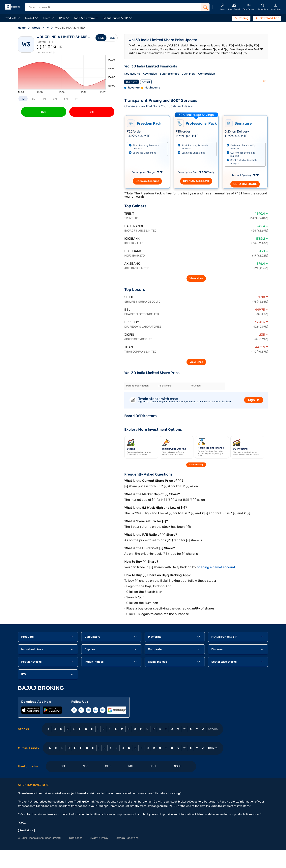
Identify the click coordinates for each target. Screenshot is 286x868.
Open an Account (147, 181)
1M (44, 99)
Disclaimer (75, 838)
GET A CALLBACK (245, 184)
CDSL (153, 766)
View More (196, 278)
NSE (101, 38)
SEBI (108, 766)
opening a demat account (216, 567)
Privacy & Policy (99, 838)
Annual (146, 82)
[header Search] (114, 7)
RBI (130, 766)
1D (23, 99)
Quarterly (131, 82)
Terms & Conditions (127, 838)
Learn (47, 18)
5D (34, 99)
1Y (76, 99)
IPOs (62, 18)
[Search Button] (205, 7)
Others (213, 729)
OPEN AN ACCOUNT (196, 181)
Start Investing (196, 465)
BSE (112, 38)
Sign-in (254, 400)
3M (55, 99)
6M (66, 99)
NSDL (178, 766)
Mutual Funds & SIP (116, 18)
